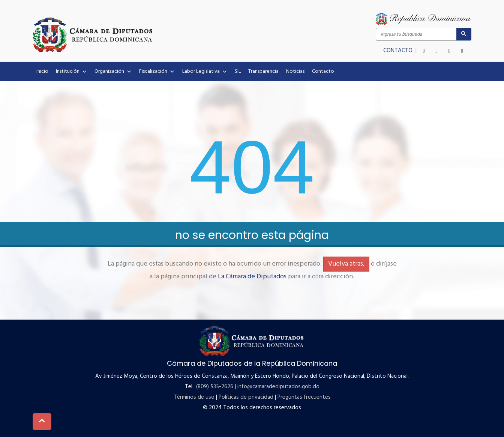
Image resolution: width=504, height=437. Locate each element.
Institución (71, 72)
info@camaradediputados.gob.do (278, 387)
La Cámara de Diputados (252, 277)
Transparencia (263, 71)
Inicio (42, 71)
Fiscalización (157, 72)
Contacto (323, 71)
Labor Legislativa (205, 72)
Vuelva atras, (346, 264)
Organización (113, 72)
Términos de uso (194, 397)
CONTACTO (399, 51)
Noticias (295, 71)
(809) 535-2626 (215, 387)
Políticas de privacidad (246, 397)
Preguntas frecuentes (304, 397)
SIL (238, 71)
